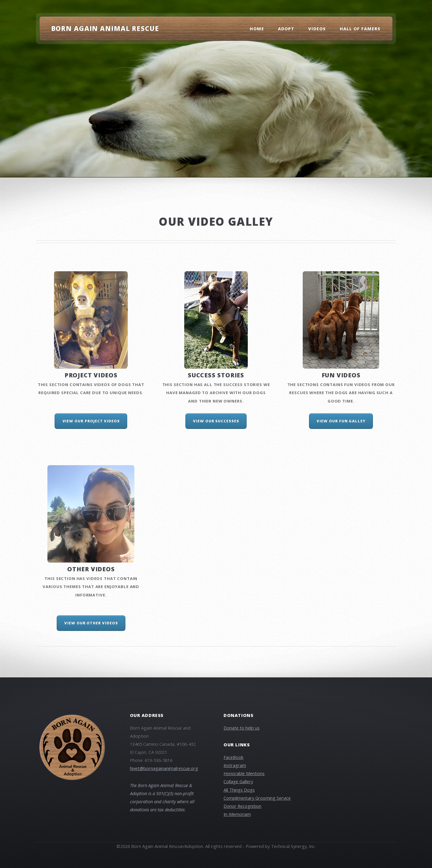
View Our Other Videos (91, 623)
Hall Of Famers (360, 29)
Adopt (286, 29)
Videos (317, 29)
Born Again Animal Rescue (105, 28)
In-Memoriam (237, 814)
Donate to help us (241, 728)
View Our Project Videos (91, 421)
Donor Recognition (242, 806)
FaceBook (233, 757)
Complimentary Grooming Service (257, 798)
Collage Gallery (238, 781)
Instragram (235, 765)
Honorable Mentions (244, 773)
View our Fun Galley (341, 421)
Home (257, 29)
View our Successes (216, 421)
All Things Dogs (239, 790)
